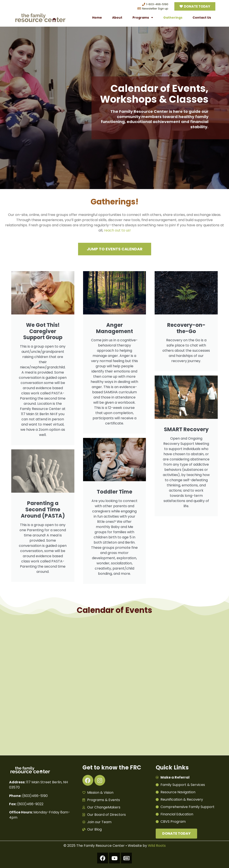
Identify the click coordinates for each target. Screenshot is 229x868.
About (117, 18)
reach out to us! (117, 230)
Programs (143, 18)
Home (97, 18)
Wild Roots (157, 846)
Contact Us (202, 18)
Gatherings (173, 18)
